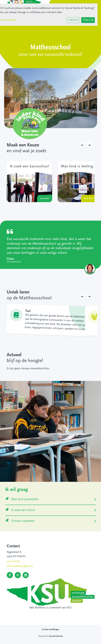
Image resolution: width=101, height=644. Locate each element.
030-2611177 (13, 561)
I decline (73, 20)
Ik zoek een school (20, 510)
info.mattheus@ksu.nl (20, 566)
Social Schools (56, 636)
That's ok (88, 20)
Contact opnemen (20, 521)
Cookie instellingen (50, 629)
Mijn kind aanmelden (22, 499)
